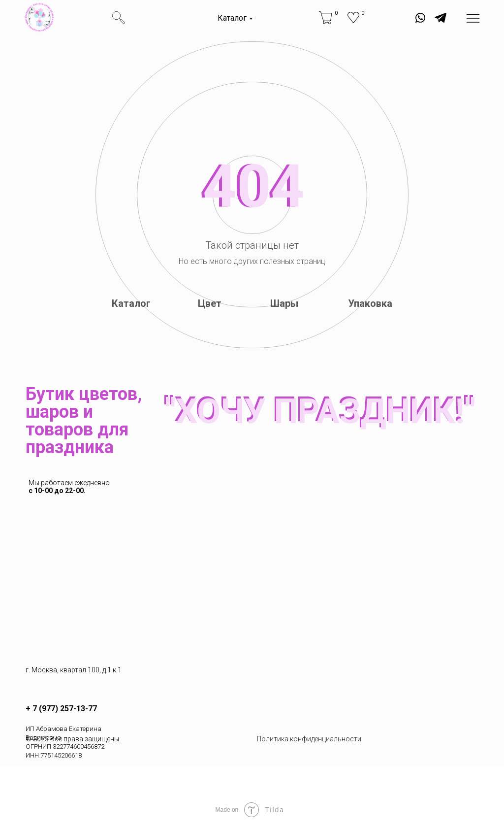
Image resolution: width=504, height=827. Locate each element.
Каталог (232, 18)
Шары (284, 303)
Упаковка (370, 303)
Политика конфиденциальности (309, 739)
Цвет (210, 303)
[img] (39, 17)
